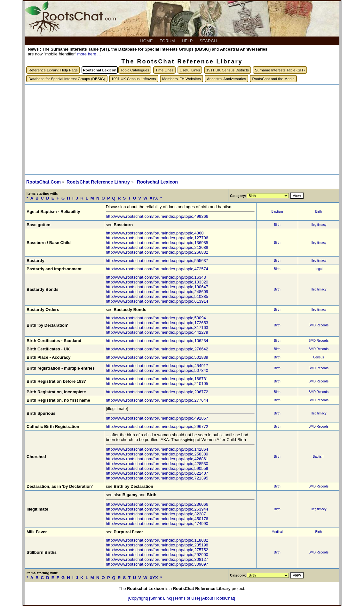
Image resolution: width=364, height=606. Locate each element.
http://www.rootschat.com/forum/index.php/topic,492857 (157, 418)
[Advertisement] (182, 129)
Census (319, 357)
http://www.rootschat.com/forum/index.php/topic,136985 (157, 243)
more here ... (89, 54)
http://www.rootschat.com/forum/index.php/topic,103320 (157, 282)
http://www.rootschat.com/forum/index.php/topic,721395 (157, 478)
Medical (277, 532)
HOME (147, 41)
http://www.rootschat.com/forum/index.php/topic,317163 (157, 328)
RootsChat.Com (44, 182)
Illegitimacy (318, 225)
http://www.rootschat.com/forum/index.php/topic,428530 (157, 464)
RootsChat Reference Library (99, 182)
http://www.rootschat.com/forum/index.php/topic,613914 (157, 301)
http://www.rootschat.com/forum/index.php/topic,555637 (157, 261)
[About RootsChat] (218, 598)
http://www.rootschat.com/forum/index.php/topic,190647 (157, 287)
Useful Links (190, 70)
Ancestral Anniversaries (226, 79)
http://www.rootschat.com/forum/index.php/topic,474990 (157, 524)
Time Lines (165, 70)
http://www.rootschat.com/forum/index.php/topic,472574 (157, 269)
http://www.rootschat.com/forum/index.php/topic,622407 (157, 473)
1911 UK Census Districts (228, 70)
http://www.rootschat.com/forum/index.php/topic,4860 (155, 233)
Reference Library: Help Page (53, 70)
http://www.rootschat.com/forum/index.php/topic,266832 (157, 252)
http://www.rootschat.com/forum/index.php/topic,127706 (157, 238)
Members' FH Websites (182, 79)
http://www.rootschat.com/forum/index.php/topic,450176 (157, 519)
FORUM (168, 41)
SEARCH (209, 41)
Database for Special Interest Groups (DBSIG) (67, 79)
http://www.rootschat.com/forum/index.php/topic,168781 (157, 379)
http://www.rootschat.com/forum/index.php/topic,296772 (157, 392)
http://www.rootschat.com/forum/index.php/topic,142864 (157, 449)
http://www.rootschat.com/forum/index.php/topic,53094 (156, 318)
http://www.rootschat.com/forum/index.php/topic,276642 (157, 349)
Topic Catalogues (135, 70)
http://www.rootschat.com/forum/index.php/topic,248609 (157, 292)
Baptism (277, 212)
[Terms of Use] (187, 598)
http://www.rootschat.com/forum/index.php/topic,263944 (157, 509)
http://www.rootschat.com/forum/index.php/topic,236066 (157, 504)
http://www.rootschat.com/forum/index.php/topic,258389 (157, 454)
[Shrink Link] (161, 598)
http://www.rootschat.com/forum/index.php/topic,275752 (157, 550)
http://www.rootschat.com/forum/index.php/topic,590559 (157, 468)
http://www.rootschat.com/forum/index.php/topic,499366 (157, 216)
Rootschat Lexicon (157, 182)
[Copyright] (138, 598)
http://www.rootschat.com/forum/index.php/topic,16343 (156, 277)
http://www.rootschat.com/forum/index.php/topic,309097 (157, 564)
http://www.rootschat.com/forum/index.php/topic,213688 (157, 247)
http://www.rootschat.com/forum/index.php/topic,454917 (157, 366)
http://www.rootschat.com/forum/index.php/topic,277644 (157, 400)
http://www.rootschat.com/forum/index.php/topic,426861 (157, 459)
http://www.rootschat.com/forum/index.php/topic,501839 (157, 357)
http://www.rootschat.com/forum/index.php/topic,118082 (157, 540)
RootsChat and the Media (273, 79)
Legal (319, 269)
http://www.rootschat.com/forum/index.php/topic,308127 (157, 559)
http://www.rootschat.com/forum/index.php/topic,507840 (157, 370)
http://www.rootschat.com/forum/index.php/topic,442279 (157, 332)
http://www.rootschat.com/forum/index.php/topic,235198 (157, 545)
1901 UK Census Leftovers (134, 79)
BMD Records (319, 325)
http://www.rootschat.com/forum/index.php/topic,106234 (157, 341)
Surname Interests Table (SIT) (280, 70)
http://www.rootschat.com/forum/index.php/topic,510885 (157, 296)
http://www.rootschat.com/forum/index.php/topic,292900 (157, 555)
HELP (188, 41)
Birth (319, 212)
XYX (154, 198)
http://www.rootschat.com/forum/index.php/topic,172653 (157, 323)
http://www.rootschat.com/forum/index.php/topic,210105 (157, 384)
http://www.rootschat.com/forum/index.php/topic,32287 (156, 514)
